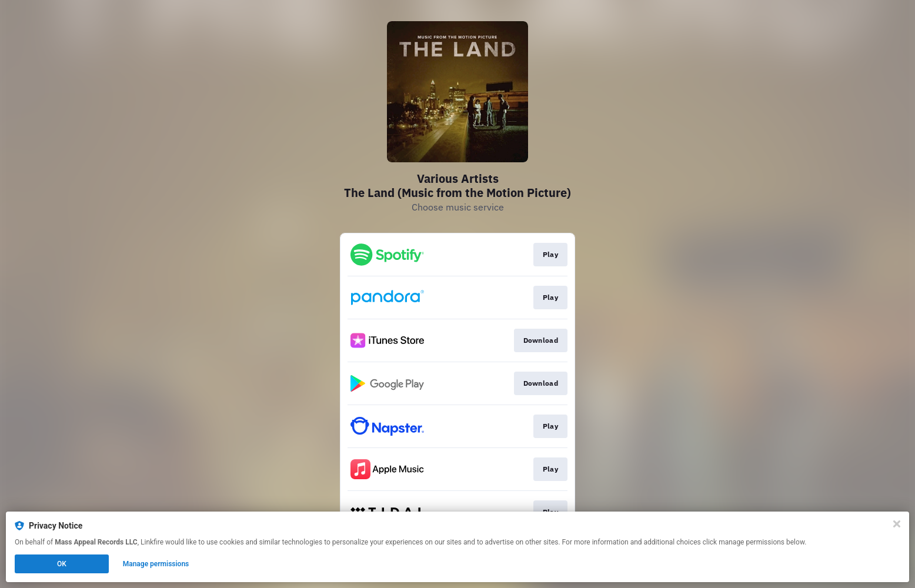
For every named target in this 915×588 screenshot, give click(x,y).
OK (62, 564)
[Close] (897, 524)
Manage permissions (156, 564)
